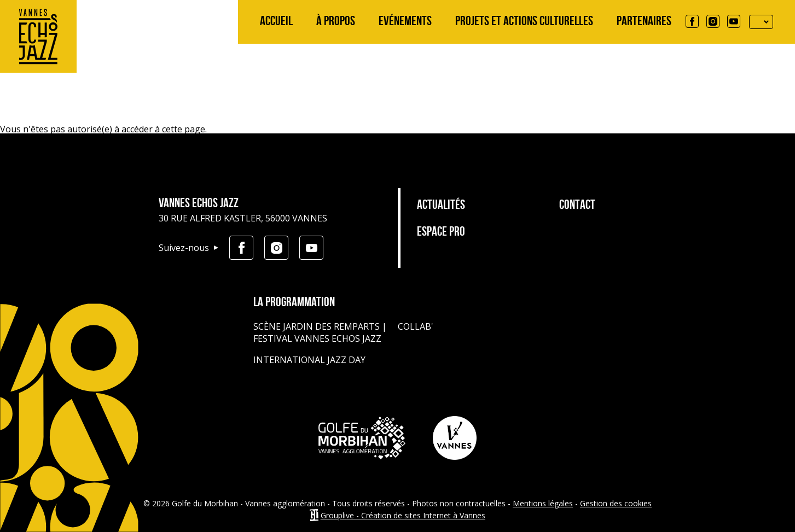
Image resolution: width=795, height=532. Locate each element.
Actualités (441, 206)
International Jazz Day (309, 360)
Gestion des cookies (616, 503)
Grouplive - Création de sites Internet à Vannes (403, 515)
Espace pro (441, 232)
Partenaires (644, 22)
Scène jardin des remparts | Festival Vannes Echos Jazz (320, 332)
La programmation (294, 303)
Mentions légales (543, 503)
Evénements (405, 22)
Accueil (276, 22)
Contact (577, 206)
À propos (336, 22)
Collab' (416, 326)
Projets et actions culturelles (524, 22)
